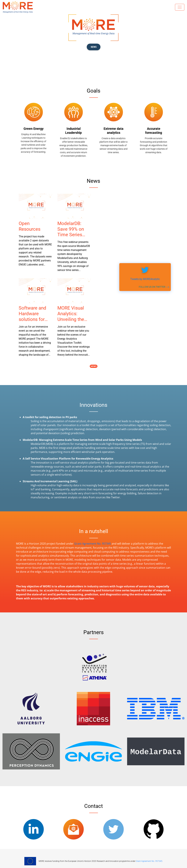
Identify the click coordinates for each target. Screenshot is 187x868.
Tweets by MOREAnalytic (145, 279)
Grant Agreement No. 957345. (149, 861)
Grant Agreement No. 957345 (93, 544)
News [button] (94, 47)
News (94, 366)
